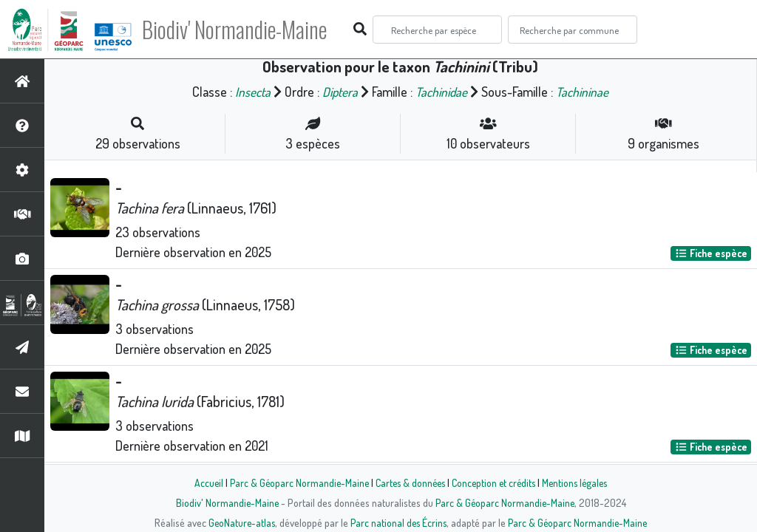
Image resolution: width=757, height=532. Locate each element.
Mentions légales (580, 482)
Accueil (202, 482)
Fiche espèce (711, 253)
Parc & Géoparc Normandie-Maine (294, 482)
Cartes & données (408, 482)
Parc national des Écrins (398, 522)
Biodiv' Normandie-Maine (243, 30)
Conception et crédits (495, 482)
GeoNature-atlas (239, 522)
